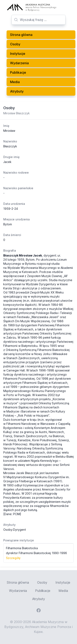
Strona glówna (21, 35)
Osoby (15, 44)
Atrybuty (17, 91)
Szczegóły (13, 558)
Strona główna (18, 582)
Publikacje (18, 72)
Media (15, 82)
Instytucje (18, 54)
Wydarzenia (19, 63)
